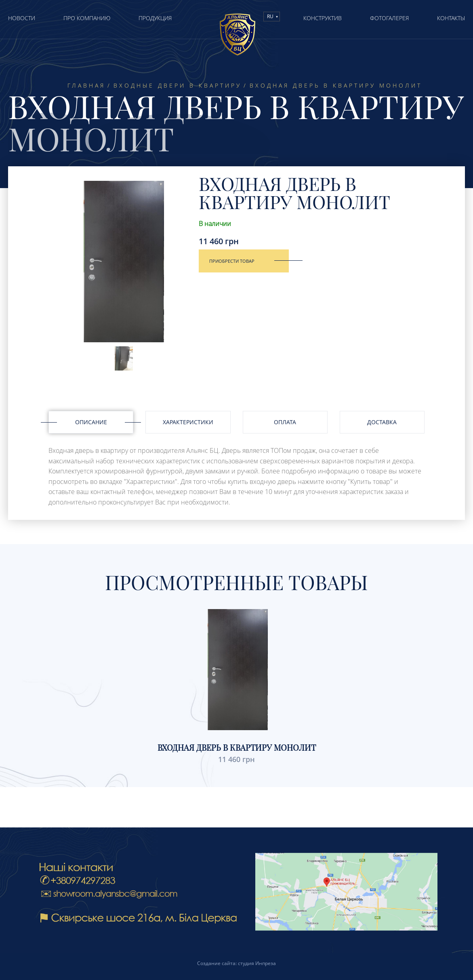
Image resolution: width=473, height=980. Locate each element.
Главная (86, 86)
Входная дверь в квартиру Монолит (237, 748)
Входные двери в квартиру (178, 86)
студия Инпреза (257, 963)
